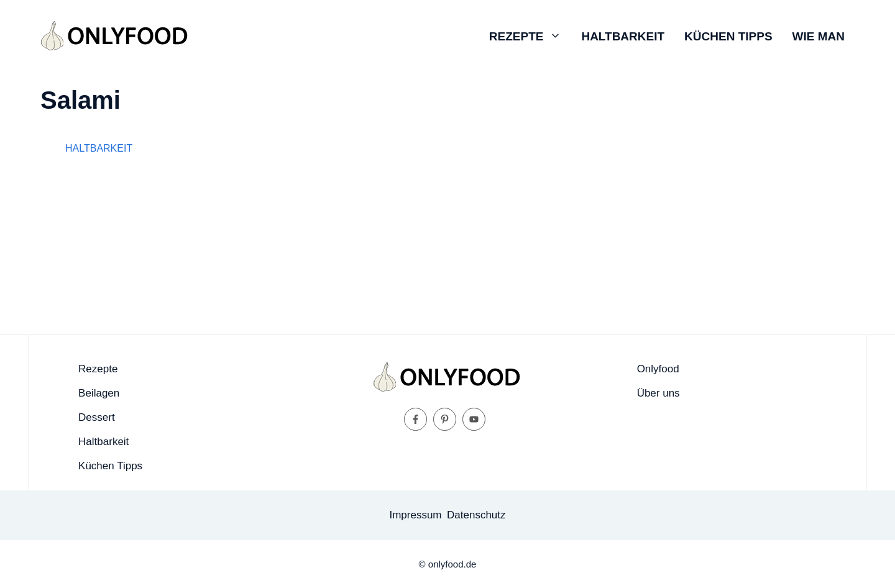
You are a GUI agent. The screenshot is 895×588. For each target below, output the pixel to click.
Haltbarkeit (623, 36)
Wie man (819, 36)
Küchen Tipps (728, 36)
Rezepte (530, 37)
